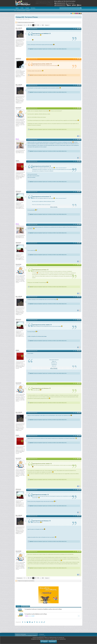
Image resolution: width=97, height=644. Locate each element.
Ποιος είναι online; (42, 636)
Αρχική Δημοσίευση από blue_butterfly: (42, 64)
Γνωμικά (27, 8)
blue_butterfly (20, 19)
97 (36, 25)
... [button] (26, 25)
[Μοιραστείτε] (76, 29)
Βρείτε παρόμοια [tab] (26, 606)
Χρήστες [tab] (19, 606)
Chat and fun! (24, 3)
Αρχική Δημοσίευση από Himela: (40, 270)
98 (38, 25)
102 (43, 25)
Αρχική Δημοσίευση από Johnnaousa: (41, 388)
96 (33, 25)
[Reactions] (79, 136)
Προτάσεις (33, 8)
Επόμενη (47, 25)
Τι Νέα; (22, 8)
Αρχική (17, 8)
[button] (71, 8)
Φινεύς (30, 616)
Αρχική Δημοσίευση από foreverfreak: (41, 166)
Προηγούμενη (20, 25)
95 (31, 25)
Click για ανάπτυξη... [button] (54, 207)
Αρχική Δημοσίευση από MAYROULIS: (41, 34)
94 (29, 25)
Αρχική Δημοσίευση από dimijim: (40, 494)
